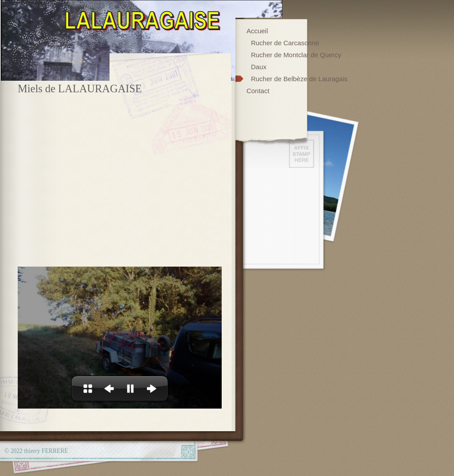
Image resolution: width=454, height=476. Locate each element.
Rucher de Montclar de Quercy (296, 55)
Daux (259, 67)
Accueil (257, 31)
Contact (258, 91)
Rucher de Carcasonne (285, 43)
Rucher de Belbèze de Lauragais (299, 79)
